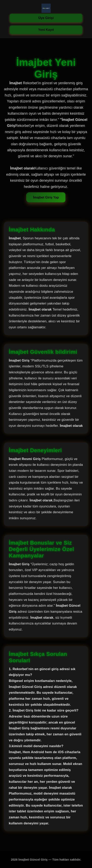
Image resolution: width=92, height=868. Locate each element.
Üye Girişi (46, 18)
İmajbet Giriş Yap (46, 197)
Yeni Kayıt (46, 30)
